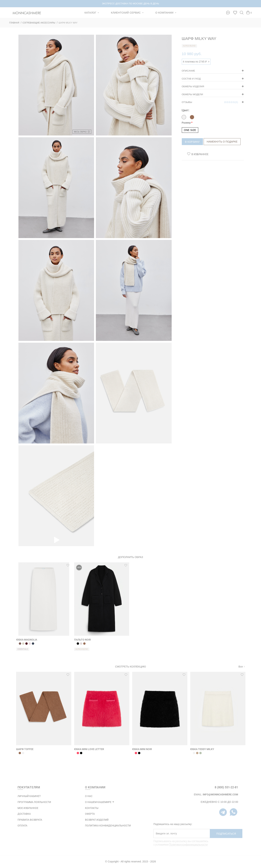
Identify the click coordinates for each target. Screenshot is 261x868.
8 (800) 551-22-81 (226, 787)
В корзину (192, 142)
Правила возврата (30, 820)
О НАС (89, 796)
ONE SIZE (190, 130)
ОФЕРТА (90, 814)
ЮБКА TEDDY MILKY (202, 749)
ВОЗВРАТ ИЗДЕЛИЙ (97, 820)
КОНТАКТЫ (92, 808)
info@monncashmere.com (220, 794)
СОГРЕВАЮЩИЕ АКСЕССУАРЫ (39, 23)
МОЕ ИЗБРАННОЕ (28, 808)
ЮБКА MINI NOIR (142, 749)
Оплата (22, 826)
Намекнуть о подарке (222, 142)
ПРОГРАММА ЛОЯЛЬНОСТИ (34, 802)
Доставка (24, 814)
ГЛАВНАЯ (14, 23)
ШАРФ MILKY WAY (68, 23)
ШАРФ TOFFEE (25, 749)
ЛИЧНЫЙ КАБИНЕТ (29, 796)
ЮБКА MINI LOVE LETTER (89, 749)
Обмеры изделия (193, 86)
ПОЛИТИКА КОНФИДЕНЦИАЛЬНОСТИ (108, 826)
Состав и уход (191, 79)
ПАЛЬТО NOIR (82, 640)
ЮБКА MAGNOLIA (27, 640)
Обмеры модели (192, 94)
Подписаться (226, 834)
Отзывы (210, 102)
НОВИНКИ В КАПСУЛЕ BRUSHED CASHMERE (130, 4)
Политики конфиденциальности (188, 845)
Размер (186, 123)
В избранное (200, 154)
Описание (188, 71)
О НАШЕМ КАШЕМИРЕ (98, 802)
